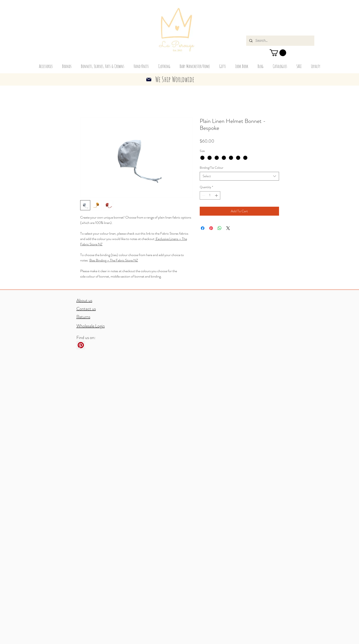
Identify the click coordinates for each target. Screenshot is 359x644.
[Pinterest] (81, 345)
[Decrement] (203, 195)
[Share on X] (228, 228)
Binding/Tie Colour (212, 168)
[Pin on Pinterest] (211, 228)
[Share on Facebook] (203, 228)
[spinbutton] (210, 195)
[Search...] (280, 41)
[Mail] (149, 80)
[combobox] (239, 176)
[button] (278, 53)
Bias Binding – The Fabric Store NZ (114, 260)
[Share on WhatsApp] (220, 228)
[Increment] (217, 195)
